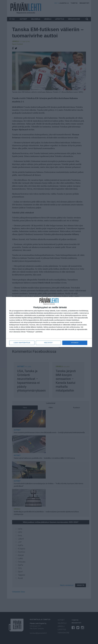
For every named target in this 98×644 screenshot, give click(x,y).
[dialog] (49, 322)
